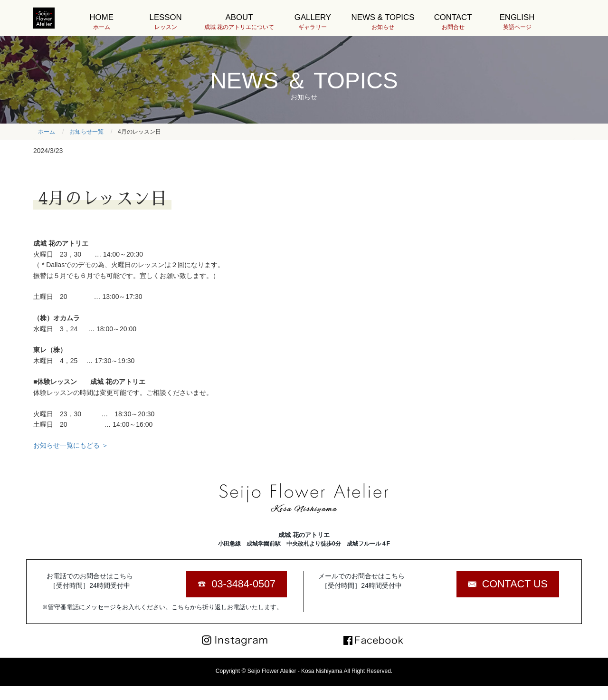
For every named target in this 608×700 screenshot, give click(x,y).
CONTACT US (515, 584)
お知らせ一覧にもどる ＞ (71, 445)
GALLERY (313, 22)
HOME (101, 22)
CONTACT (453, 22)
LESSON (166, 22)
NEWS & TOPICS (383, 22)
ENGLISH (517, 22)
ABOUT (239, 22)
